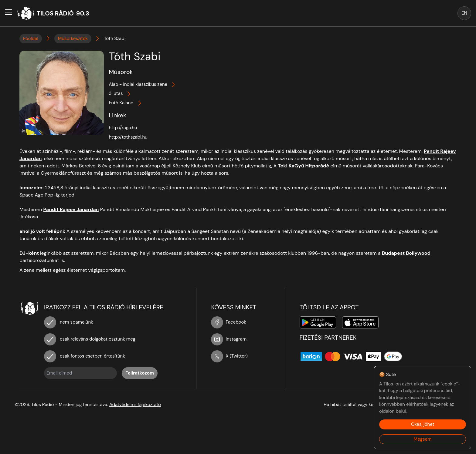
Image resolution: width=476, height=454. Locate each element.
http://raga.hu (123, 128)
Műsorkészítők (73, 39)
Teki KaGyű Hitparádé (303, 166)
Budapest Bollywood (406, 253)
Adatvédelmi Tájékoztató (135, 405)
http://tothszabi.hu (128, 137)
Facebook (229, 322)
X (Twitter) (229, 356)
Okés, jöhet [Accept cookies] (423, 424)
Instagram (229, 339)
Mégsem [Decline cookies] (423, 439)
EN (464, 13)
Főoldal (31, 39)
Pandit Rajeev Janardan (71, 209)
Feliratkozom (140, 373)
